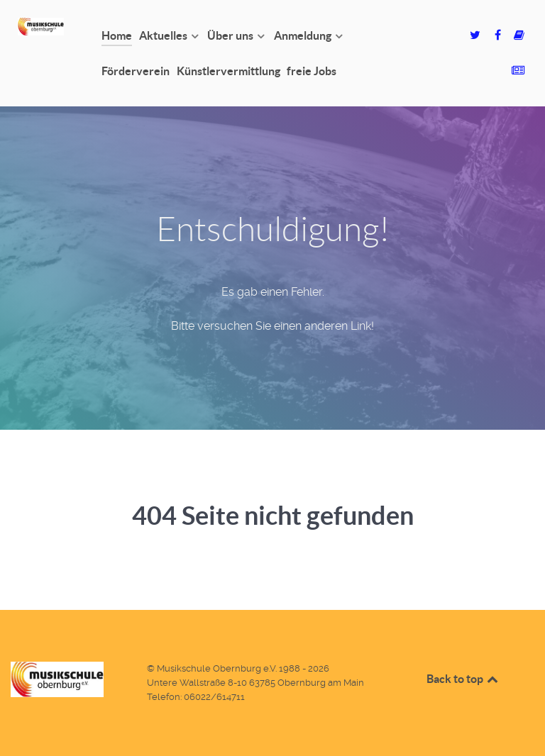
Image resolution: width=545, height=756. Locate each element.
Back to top (463, 679)
